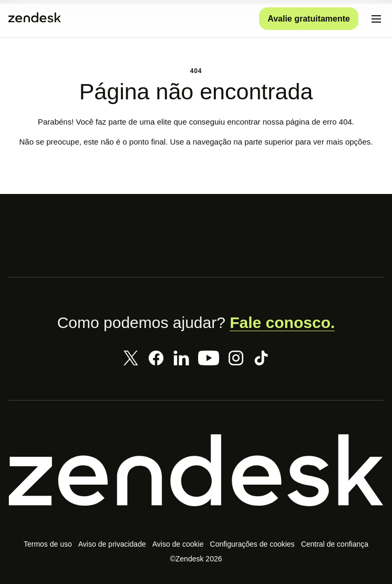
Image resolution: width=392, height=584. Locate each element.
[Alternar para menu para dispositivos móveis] (376, 19)
